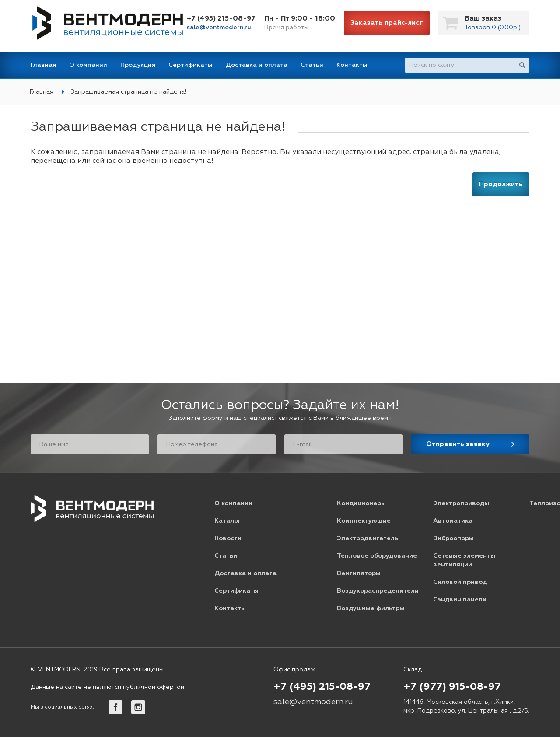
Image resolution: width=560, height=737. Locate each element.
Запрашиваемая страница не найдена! (129, 92)
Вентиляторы (359, 573)
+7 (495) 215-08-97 (221, 19)
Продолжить (501, 184)
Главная (43, 65)
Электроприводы (461, 503)
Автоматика (453, 521)
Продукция (138, 65)
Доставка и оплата (257, 65)
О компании (88, 65)
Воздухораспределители (378, 591)
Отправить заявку (458, 444)
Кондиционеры (361, 503)
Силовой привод (460, 582)
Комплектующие (364, 521)
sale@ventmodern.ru (219, 28)
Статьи (312, 65)
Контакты (352, 65)
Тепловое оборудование (377, 556)
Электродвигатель (367, 538)
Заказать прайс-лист (387, 23)
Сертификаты (191, 65)
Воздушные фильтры (371, 608)
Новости (228, 538)
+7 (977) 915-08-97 (452, 687)
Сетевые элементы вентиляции (464, 560)
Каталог (228, 521)
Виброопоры (453, 538)
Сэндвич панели (460, 600)
